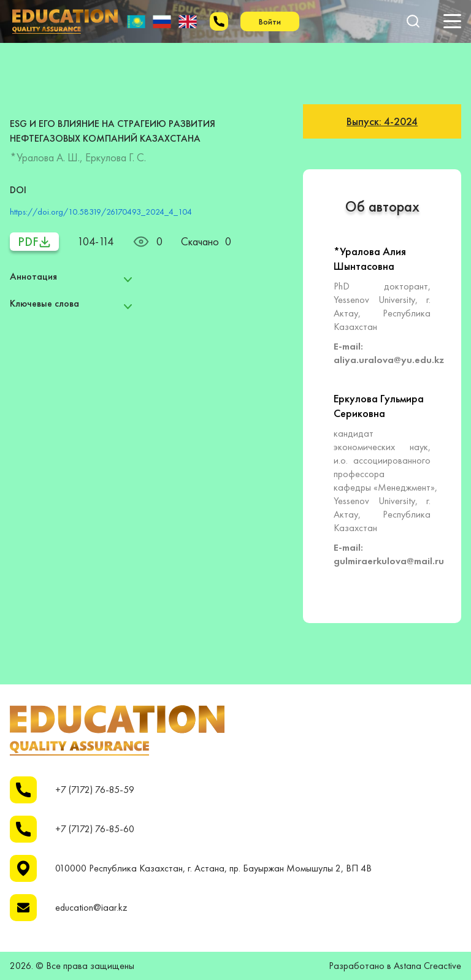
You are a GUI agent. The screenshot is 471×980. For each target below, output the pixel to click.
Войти (270, 21)
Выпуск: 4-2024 (382, 121)
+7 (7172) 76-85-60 (95, 829)
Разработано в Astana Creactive (395, 966)
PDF (35, 242)
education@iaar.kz (91, 908)
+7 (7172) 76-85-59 (95, 790)
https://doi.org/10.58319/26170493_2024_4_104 (101, 212)
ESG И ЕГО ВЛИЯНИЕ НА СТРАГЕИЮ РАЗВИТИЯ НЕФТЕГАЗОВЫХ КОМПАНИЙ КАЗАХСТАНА (113, 131)
